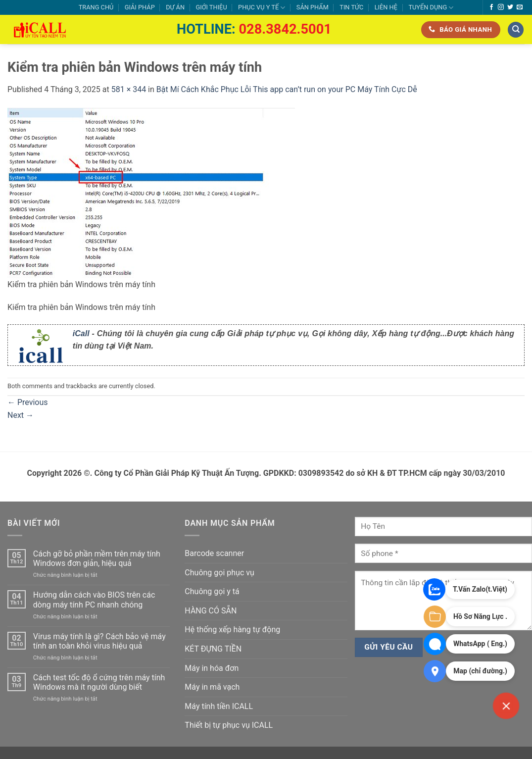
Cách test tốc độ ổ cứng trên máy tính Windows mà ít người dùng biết (99, 682)
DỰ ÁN (175, 7)
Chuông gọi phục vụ (219, 573)
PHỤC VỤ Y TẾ (262, 8)
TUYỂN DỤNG (431, 8)
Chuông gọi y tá (212, 591)
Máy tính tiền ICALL (219, 706)
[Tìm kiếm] (516, 30)
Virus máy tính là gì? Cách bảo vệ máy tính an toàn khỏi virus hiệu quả (99, 641)
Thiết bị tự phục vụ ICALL (229, 725)
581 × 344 (129, 89)
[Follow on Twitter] (510, 7)
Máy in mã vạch (212, 687)
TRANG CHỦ (96, 7)
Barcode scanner (214, 553)
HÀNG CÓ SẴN (211, 611)
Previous (28, 402)
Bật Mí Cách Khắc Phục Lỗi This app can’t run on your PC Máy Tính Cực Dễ (287, 89)
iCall (81, 333)
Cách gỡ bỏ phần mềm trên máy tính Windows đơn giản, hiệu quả (97, 558)
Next (21, 415)
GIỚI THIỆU (211, 7)
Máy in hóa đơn (212, 668)
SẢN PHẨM (313, 7)
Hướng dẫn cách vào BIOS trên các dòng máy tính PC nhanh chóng (94, 600)
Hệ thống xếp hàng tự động (232, 630)
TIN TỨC (351, 7)
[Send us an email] (520, 7)
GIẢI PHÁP (140, 7)
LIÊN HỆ (386, 7)
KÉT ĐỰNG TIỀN (213, 649)
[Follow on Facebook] (491, 7)
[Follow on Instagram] (501, 7)
